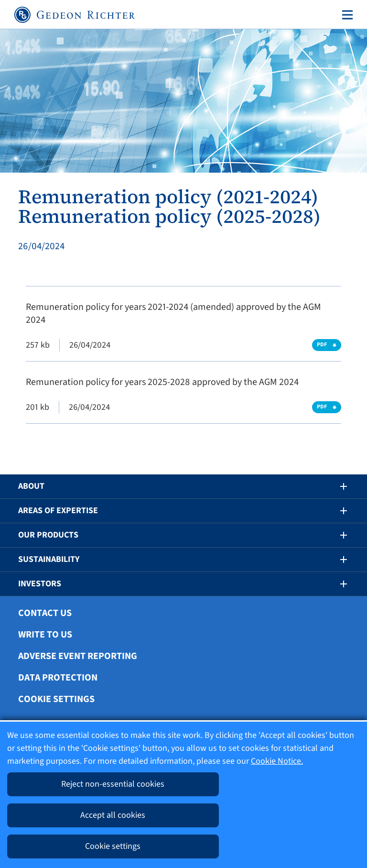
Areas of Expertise (58, 511)
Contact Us (45, 613)
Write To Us (45, 635)
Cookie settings (56, 699)
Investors (40, 584)
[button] (337, 486)
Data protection (58, 678)
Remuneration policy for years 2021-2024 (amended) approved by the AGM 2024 (173, 313)
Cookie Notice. (277, 761)
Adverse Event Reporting (78, 656)
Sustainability (49, 559)
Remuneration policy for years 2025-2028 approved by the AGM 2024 (162, 382)
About (31, 486)
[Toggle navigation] (345, 15)
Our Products (48, 535)
